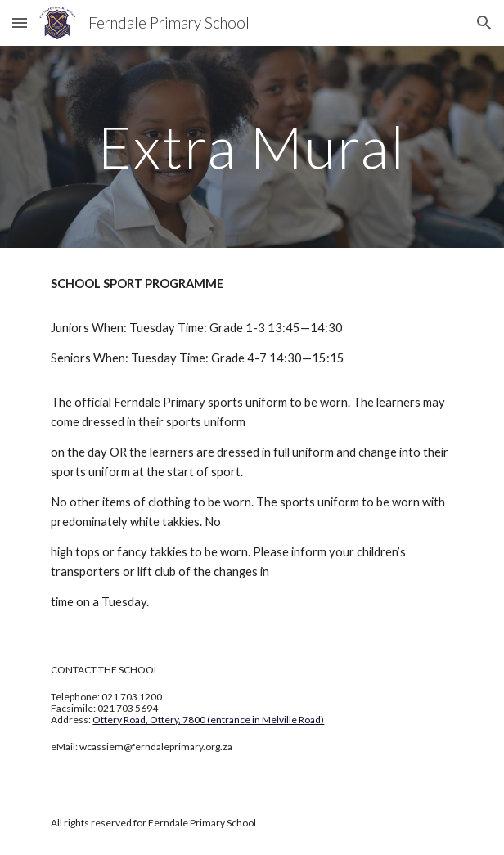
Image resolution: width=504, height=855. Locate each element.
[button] (20, 22)
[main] (252, 147)
